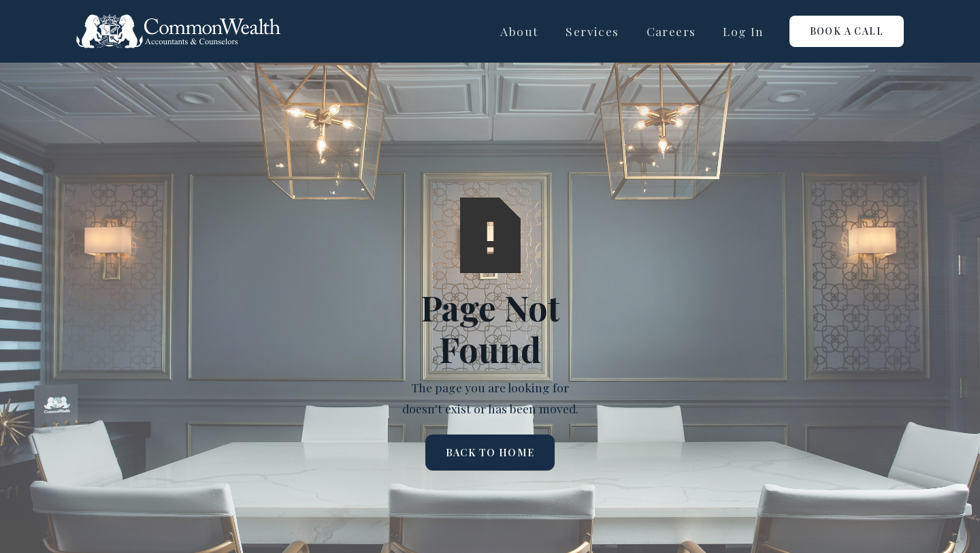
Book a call (847, 31)
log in (743, 31)
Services (592, 31)
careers (671, 31)
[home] (178, 31)
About (519, 31)
